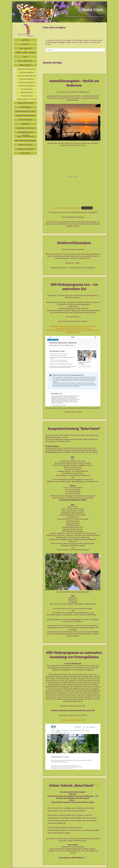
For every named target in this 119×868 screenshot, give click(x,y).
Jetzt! (25, 57)
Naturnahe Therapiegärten (27, 86)
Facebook (25, 124)
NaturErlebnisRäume (27, 93)
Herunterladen (87, 208)
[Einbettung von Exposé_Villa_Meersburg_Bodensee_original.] (73, 177)
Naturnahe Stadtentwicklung (27, 69)
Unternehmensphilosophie (25, 141)
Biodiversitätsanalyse (74, 243)
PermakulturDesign (27, 96)
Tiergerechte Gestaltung (25, 116)
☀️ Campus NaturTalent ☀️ (25, 103)
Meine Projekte (25, 65)
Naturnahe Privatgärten (27, 79)
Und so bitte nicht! (25, 61)
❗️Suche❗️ (25, 44)
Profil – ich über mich (25, 136)
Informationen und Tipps (25, 111)
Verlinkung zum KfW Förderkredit (73, 720)
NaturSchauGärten (27, 89)
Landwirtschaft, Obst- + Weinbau (27, 99)
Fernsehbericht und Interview (25, 133)
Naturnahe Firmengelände (27, 83)
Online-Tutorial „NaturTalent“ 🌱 (74, 786)
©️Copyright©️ (25, 153)
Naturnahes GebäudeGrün (27, 72)
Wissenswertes (25, 107)
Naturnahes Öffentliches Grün (27, 76)
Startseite (25, 40)
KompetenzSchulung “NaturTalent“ (74, 429)
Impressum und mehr (25, 149)
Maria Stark (93, 10)
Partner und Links (25, 145)
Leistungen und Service (25, 128)
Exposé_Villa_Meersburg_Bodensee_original (67, 208)
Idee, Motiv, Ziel (25, 48)
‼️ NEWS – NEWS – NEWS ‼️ (25, 53)
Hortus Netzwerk (25, 120)
